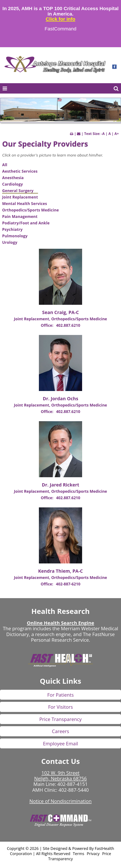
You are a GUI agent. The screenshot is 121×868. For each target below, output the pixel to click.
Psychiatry (12, 229)
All (5, 165)
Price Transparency (60, 719)
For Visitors (61, 707)
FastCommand (61, 29)
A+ (117, 134)
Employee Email (60, 743)
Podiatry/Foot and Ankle (26, 223)
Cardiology (13, 184)
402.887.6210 (68, 325)
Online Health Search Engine (60, 623)
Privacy (93, 854)
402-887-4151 (73, 784)
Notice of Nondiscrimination (60, 801)
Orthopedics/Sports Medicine (30, 210)
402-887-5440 (74, 790)
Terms (79, 854)
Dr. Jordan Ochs (60, 398)
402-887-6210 (68, 584)
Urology (10, 242)
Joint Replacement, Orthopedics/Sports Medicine (61, 319)
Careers (60, 731)
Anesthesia (13, 178)
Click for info (61, 19)
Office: (48, 325)
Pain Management (20, 216)
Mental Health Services (25, 203)
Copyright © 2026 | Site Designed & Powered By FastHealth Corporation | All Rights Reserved (60, 851)
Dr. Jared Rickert (61, 485)
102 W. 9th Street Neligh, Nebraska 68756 (60, 776)
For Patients (60, 695)
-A (103, 134)
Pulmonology (15, 236)
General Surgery (18, 191)
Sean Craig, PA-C (60, 312)
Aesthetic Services (20, 171)
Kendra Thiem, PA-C (61, 571)
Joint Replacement (20, 197)
